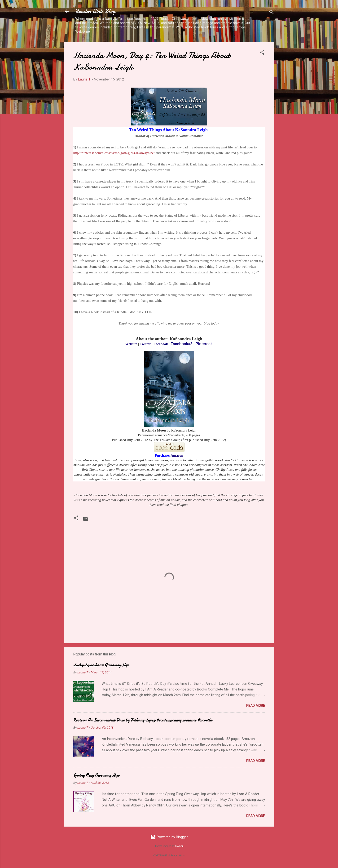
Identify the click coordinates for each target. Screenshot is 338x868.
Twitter (145, 344)
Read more (256, 706)
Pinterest (204, 344)
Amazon (177, 455)
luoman (179, 846)
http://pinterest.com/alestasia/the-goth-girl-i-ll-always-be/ (114, 153)
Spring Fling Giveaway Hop (96, 775)
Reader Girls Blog (95, 11)
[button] (262, 53)
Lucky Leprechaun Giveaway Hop (101, 665)
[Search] (272, 13)
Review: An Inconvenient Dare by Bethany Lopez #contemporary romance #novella (143, 720)
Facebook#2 (181, 344)
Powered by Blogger (169, 837)
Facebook (161, 344)
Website (131, 344)
